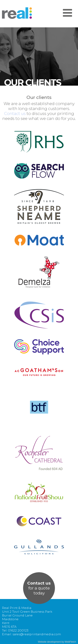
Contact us (15, 113)
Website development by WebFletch (57, 642)
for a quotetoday (39, 588)
